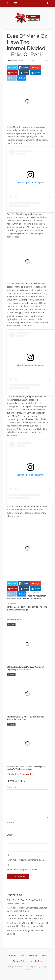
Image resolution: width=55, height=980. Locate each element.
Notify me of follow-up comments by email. (27, 860)
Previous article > (28, 774)
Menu (14, 3)
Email (10, 835)
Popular (33, 956)
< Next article (13, 774)
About (45, 956)
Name (10, 823)
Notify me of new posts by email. (22, 870)
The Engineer (12, 60)
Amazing (11, 624)
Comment (12, 787)
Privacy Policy (20, 961)
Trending (12, 956)
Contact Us (37, 961)
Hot (23, 956)
